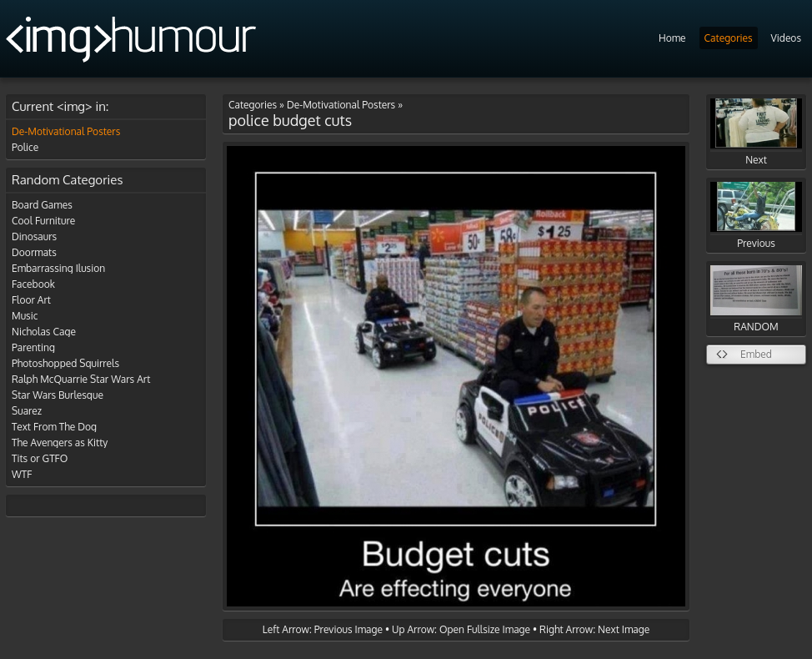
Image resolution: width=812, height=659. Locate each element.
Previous (756, 216)
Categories (729, 38)
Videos (786, 38)
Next (756, 132)
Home (672, 38)
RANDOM (756, 299)
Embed (756, 354)
